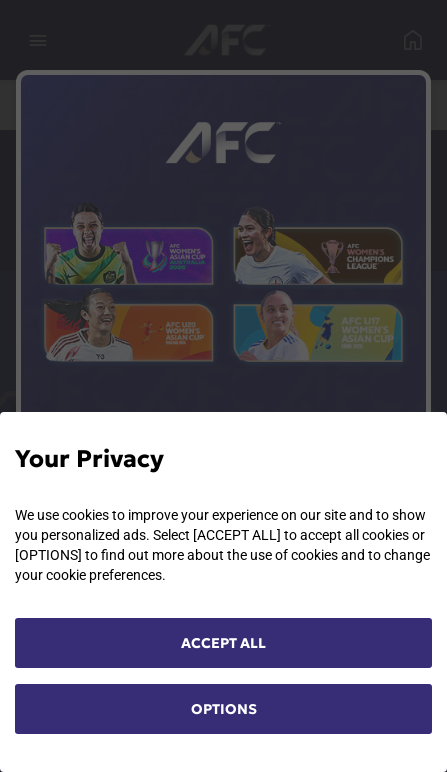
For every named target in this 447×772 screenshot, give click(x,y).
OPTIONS (224, 709)
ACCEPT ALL (223, 643)
